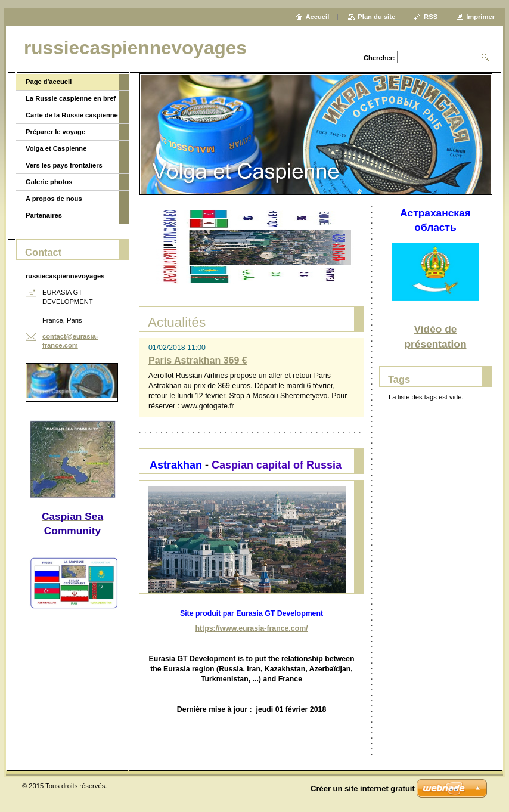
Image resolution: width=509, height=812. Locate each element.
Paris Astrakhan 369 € (198, 360)
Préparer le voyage (55, 132)
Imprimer (480, 17)
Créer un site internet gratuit (363, 788)
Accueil (318, 17)
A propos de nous (54, 199)
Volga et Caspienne (56, 148)
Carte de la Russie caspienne (72, 115)
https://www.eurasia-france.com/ (251, 628)
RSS (431, 17)
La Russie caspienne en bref (71, 98)
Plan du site (376, 17)
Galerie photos (49, 182)
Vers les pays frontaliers (64, 165)
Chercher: (379, 58)
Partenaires (44, 215)
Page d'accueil (49, 82)
